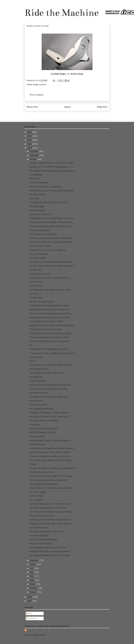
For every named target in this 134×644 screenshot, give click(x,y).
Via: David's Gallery (38, 258)
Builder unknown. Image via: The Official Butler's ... (51, 440)
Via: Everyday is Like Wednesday (43, 234)
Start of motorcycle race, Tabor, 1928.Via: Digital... (50, 452)
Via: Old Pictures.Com (39, 393)
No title (33, 361)
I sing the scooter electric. (40, 274)
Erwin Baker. (35, 179)
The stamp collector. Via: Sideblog (44, 421)
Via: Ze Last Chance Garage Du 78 (44, 428)
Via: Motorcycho (36, 401)
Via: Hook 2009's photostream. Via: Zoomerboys (49, 341)
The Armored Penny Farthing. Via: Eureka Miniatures (51, 512)
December (34, 151)
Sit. (31, 345)
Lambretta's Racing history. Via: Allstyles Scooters (50, 504)
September (35, 560)
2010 (30, 144)
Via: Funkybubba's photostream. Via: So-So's (48, 547)
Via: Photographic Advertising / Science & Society (50, 290)
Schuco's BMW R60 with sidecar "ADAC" (47, 321)
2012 (30, 136)
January (33, 592)
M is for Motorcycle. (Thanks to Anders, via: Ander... (51, 365)
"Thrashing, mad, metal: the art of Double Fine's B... (51, 226)
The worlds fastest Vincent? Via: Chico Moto (48, 508)
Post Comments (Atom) (73, 114)
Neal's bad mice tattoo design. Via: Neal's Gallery (50, 317)
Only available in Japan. (39, 369)
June (32, 572)
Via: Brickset (35, 424)
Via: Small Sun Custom (39, 528)
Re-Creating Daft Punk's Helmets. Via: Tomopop (49, 555)
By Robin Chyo (36, 270)
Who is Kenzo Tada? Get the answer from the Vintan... (52, 242)
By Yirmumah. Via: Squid (40, 246)
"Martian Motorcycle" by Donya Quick (45, 329)
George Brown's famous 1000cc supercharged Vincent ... (53, 325)
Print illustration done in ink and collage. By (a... (49, 397)
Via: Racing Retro (37, 436)
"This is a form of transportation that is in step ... (49, 389)
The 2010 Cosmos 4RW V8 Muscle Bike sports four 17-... (53, 266)
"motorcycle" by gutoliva (40, 230)
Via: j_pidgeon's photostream (41, 409)
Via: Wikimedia (36, 175)
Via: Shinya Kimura (38, 194)
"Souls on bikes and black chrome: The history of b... (51, 222)
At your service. (36, 357)
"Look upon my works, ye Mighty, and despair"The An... (53, 353)
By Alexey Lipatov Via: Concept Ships (45, 187)
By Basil (33, 464)
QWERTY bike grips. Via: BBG (43, 432)
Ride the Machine (62, 13)
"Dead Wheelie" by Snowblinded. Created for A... (50, 349)
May (32, 576)
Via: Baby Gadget (37, 206)
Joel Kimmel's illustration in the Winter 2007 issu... (50, 278)
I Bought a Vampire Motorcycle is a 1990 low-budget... (52, 163)
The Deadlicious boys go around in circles (47, 373)
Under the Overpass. (38, 444)
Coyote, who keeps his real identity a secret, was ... (50, 456)
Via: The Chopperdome (39, 183)
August (33, 564)
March (33, 584)
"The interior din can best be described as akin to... (50, 337)
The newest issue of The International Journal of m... (51, 313)
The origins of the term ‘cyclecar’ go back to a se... (50, 417)
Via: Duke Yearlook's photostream (43, 539)
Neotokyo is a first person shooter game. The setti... (50, 520)
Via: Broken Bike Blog (39, 535)
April (32, 580)
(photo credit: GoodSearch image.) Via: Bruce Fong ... (52, 476)
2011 (30, 140)
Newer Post (32, 107)
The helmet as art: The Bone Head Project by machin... (52, 262)
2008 (30, 597)
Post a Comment (37, 95)
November (35, 155)
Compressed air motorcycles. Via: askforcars (48, 250)
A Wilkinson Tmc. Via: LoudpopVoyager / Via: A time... (52, 218)
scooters (43, 84)
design (36, 84)
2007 (30, 601)
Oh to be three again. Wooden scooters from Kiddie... (51, 460)
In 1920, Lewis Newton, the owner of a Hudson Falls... (52, 238)
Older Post (102, 107)
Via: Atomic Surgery (38, 492)
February (34, 588)
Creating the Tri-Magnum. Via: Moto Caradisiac (49, 413)
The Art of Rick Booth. (39, 254)
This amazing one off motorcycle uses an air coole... (51, 385)
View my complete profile (35, 635)
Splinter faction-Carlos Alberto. (42, 472)
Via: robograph (36, 500)
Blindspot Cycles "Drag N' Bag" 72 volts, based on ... (51, 524)
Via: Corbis (34, 294)
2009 (30, 148)
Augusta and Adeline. (38, 381)
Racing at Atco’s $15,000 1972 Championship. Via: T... (52, 167)
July (32, 568)
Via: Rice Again (36, 298)
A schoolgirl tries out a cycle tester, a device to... (49, 202)
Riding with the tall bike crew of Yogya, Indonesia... (51, 551)
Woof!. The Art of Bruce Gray (42, 516)
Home (68, 107)
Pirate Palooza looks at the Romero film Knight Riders (52, 191)
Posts (29, 613)
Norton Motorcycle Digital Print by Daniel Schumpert (52, 448)
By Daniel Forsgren (37, 210)
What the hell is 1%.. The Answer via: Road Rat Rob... (52, 488)
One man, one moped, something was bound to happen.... (53, 468)
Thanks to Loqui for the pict (41, 543)
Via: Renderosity (36, 377)
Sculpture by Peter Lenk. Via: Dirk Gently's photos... (51, 333)
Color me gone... (36, 282)
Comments (32, 618)
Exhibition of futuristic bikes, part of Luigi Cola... (50, 309)
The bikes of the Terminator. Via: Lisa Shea (47, 532)
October (34, 159)
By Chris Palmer (36, 496)
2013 (30, 132)
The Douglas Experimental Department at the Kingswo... (53, 171)
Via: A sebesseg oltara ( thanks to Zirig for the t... (49, 480)
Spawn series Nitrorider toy (41, 214)
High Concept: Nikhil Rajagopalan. (44, 484)
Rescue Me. (34, 198)
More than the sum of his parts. (42, 302)
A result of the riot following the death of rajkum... (50, 305)
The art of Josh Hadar (38, 405)
